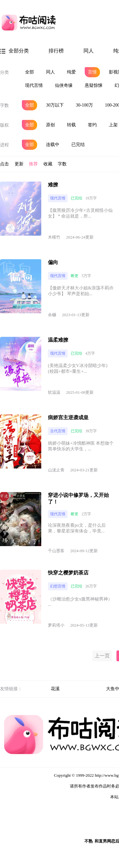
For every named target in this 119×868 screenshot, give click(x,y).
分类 (4, 72)
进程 (4, 145)
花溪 (55, 689)
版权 (4, 125)
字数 (4, 105)
